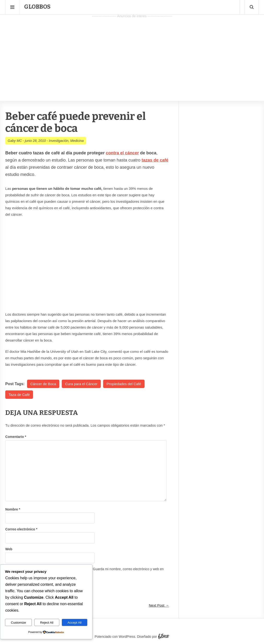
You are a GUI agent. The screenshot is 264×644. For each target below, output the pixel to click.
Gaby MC (15, 141)
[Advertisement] (132, 53)
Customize (19, 623)
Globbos (37, 7)
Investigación (59, 141)
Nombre (13, 509)
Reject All (47, 623)
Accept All (75, 623)
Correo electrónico (21, 529)
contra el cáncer (122, 153)
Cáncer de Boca (43, 384)
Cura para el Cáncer (81, 384)
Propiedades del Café (124, 384)
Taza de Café (19, 395)
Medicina (77, 141)
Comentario (16, 437)
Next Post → (159, 605)
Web (9, 549)
